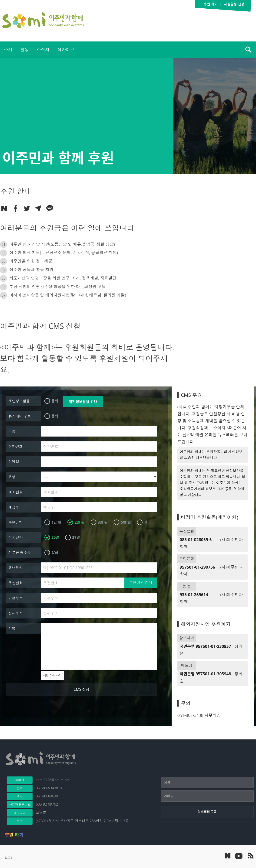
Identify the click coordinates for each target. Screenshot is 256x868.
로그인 (9, 858)
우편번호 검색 (141, 583)
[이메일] (207, 796)
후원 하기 (14, 835)
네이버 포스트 (228, 856)
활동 (24, 50)
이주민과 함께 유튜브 (239, 856)
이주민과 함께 (43, 20)
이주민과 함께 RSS (250, 856)
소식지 (43, 50)
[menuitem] (8, 50)
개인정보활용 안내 (83, 402)
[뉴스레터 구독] (207, 812)
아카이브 (66, 50)
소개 (8, 50)
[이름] (207, 783)
